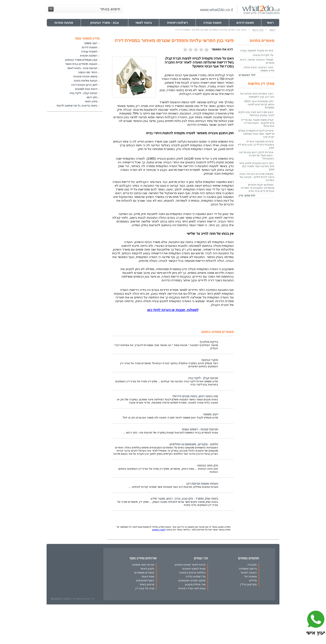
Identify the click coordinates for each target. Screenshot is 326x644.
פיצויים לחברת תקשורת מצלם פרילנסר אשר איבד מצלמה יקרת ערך (256, 134)
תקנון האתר (147, 569)
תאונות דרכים (90, 47)
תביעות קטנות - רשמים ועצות (200, 429)
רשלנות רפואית (89, 56)
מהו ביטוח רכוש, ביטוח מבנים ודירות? (195, 396)
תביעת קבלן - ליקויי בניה (203, 378)
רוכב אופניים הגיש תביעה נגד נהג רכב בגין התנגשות (257, 95)
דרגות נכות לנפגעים (86, 89)
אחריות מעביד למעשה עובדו (257, 50)
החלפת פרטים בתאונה (192, 573)
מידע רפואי (91, 101)
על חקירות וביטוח (263, 55)
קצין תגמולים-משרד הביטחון (81, 60)
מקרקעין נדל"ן (248, 584)
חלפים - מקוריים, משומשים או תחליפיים (194, 444)
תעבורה (252, 565)
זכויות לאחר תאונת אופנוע (190, 565)
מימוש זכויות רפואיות (85, 76)
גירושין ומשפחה (248, 569)
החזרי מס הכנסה (88, 72)
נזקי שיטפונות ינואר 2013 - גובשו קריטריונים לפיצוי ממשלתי (259, 104)
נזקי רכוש (92, 97)
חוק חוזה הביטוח (208, 466)
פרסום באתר (147, 584)
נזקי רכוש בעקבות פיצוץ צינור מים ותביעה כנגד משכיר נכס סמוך (257, 166)
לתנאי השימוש (159, 530)
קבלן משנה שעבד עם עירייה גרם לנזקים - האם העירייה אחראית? (258, 123)
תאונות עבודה (89, 51)
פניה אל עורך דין (145, 588)
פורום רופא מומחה (143, 565)
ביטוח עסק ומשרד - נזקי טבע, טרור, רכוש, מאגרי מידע (184, 499)
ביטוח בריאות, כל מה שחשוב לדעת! (77, 106)
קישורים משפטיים (144, 573)
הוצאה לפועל (249, 573)
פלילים (253, 580)
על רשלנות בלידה (196, 576)
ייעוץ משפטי (211, 414)
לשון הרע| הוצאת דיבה (84, 85)
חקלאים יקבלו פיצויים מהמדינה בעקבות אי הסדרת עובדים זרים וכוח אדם (258, 188)
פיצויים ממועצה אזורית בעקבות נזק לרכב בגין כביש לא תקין (256, 145)
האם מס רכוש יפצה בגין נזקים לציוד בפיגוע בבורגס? (256, 114)
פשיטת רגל (251, 576)
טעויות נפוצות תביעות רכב (202, 484)
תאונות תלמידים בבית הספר (81, 64)
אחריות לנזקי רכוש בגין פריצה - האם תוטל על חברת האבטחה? (257, 155)
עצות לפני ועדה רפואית (192, 588)
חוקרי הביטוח (210, 360)
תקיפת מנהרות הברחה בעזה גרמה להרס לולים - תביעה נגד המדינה (257, 177)
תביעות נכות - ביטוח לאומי (82, 68)
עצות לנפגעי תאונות (194, 569)
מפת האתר (148, 576)
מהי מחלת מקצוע (195, 584)
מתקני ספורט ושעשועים (192, 580)
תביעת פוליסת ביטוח (86, 81)
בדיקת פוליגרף (209, 342)
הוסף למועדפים (145, 580)
